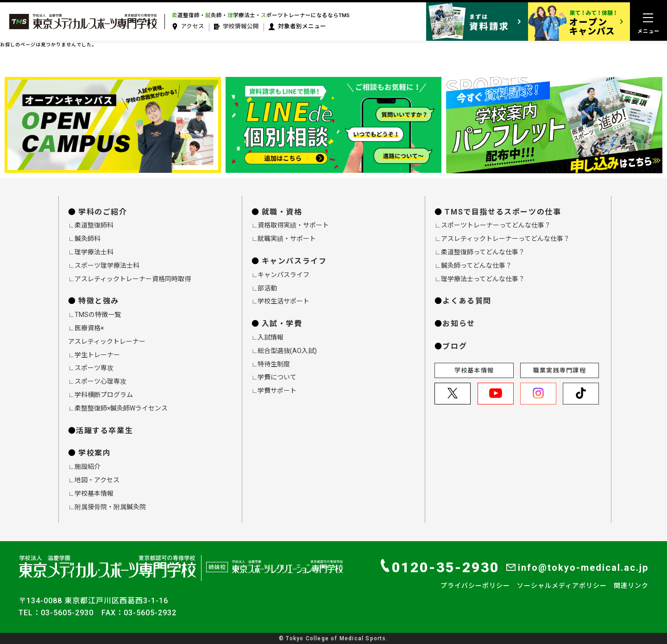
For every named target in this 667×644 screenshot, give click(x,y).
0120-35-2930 (440, 567)
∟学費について (274, 377)
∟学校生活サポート (281, 301)
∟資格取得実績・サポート (290, 225)
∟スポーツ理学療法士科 (104, 265)
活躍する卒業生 (104, 431)
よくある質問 (467, 301)
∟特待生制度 (271, 364)
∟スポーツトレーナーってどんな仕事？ (493, 225)
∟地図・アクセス (94, 480)
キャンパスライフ (294, 261)
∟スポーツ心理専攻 (97, 381)
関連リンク (631, 586)
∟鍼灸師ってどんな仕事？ (473, 265)
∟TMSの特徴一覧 (94, 315)
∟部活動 (264, 288)
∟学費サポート (274, 391)
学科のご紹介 (103, 212)
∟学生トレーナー (94, 355)
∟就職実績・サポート (284, 239)
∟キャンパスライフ (281, 275)
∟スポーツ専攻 (91, 368)
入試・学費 (282, 324)
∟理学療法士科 (91, 252)
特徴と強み (99, 301)
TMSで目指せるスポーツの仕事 (503, 212)
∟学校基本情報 (91, 493)
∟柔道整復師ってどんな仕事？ (480, 252)
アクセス (188, 27)
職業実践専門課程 (560, 370)
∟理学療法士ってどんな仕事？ (480, 279)
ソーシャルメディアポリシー (562, 586)
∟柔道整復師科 (91, 225)
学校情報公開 (236, 27)
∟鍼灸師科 (84, 239)
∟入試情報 (268, 337)
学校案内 (94, 453)
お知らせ (459, 324)
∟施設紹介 (84, 467)
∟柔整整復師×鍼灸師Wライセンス (118, 408)
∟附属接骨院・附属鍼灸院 (107, 507)
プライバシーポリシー (475, 586)
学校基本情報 (474, 370)
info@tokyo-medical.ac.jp (577, 568)
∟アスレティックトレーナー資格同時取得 (129, 279)
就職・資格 (282, 212)
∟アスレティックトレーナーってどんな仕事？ (502, 239)
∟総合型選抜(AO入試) (284, 351)
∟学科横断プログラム (101, 395)
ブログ (455, 346)
